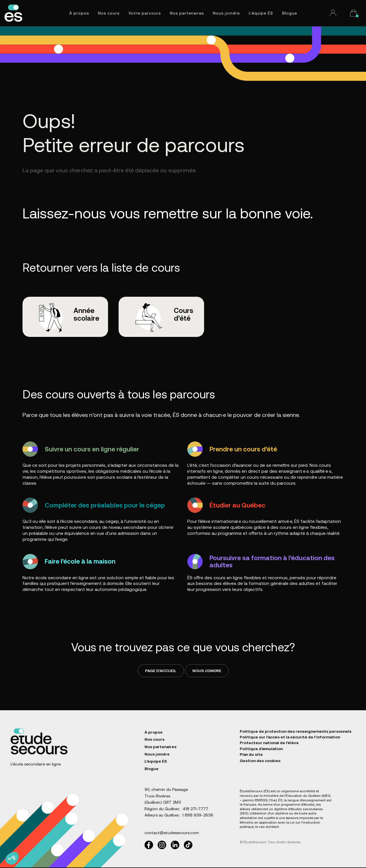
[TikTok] (188, 846)
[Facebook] (149, 846)
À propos (79, 13)
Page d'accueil (161, 671)
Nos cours (109, 13)
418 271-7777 (196, 809)
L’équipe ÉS (261, 13)
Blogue (290, 13)
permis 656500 (255, 801)
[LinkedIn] (175, 846)
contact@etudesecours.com (172, 834)
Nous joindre (226, 13)
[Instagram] (162, 846)
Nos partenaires (187, 13)
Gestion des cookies (260, 764)
